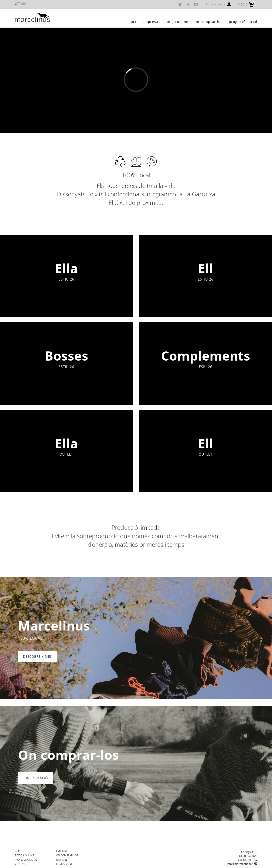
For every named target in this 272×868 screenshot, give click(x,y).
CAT (17, 4)
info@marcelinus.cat (240, 864)
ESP (24, 4)
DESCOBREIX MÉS (37, 656)
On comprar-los (67, 855)
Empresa (62, 851)
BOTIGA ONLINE (24, 855)
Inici (18, 851)
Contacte (21, 864)
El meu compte (218, 4)
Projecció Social (26, 860)
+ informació (35, 778)
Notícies (62, 860)
